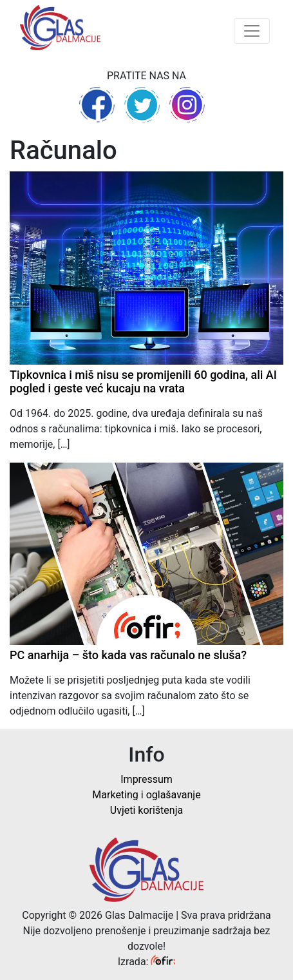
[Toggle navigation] (252, 31)
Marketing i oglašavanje (146, 795)
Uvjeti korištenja (146, 810)
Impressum (146, 779)
